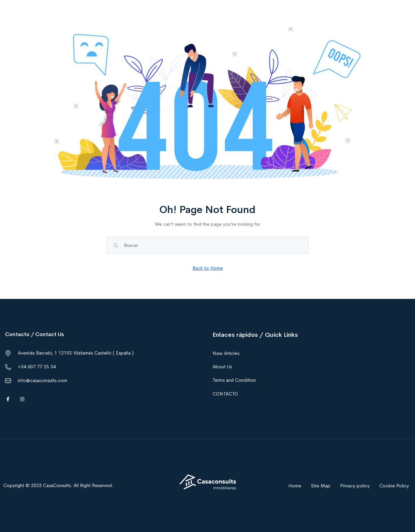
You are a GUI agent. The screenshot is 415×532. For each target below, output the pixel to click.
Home (295, 486)
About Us (222, 367)
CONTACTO (225, 394)
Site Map (321, 486)
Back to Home (208, 268)
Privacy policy (355, 486)
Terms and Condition (234, 380)
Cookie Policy (394, 486)
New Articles (226, 353)
